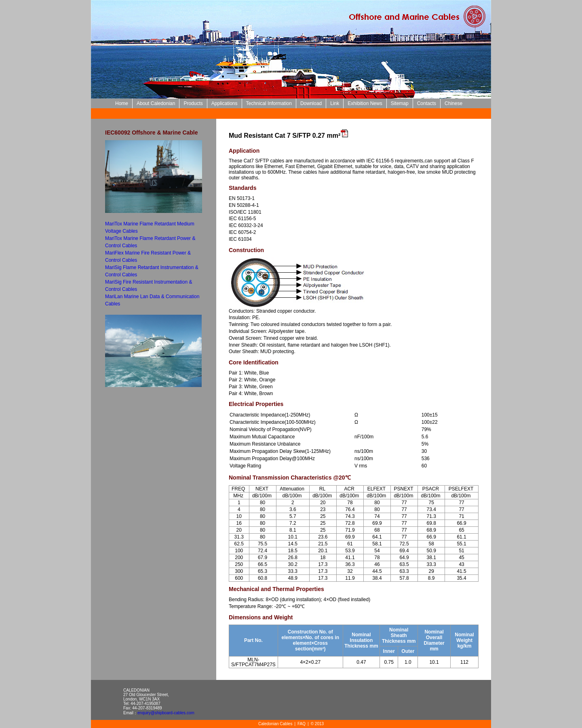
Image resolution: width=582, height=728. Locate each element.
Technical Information (269, 103)
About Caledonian (156, 103)
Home (122, 103)
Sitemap (400, 103)
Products (193, 103)
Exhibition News (365, 103)
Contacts (427, 103)
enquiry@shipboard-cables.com (166, 713)
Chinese (453, 103)
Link (335, 103)
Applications (225, 103)
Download (311, 103)
